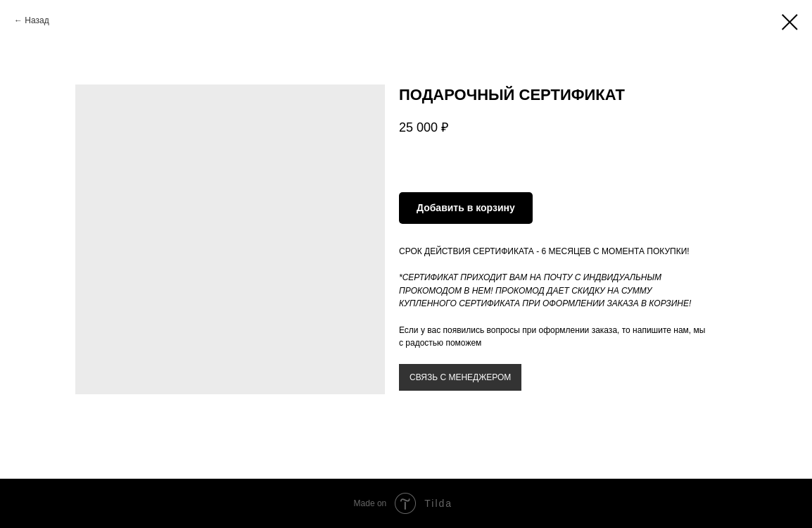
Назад (37, 20)
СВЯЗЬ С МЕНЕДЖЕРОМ (460, 377)
